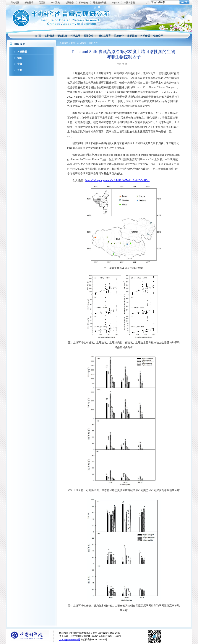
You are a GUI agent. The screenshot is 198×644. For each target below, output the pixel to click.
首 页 (38, 36)
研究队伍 (62, 36)
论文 (20, 58)
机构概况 (49, 36)
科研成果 (75, 36)
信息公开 (158, 36)
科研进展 (22, 52)
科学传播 (145, 36)
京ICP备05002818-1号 (70, 640)
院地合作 (119, 36)
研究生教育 (105, 36)
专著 (20, 64)
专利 (20, 70)
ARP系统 (55, 3)
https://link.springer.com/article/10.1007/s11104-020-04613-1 (117, 180)
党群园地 (132, 36)
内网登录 (69, 3)
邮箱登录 (29, 3)
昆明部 (42, 3)
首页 (73, 43)
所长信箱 (83, 3)
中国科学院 (129, 3)
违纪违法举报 (100, 3)
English (115, 3)
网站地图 (15, 3)
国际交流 (88, 36)
